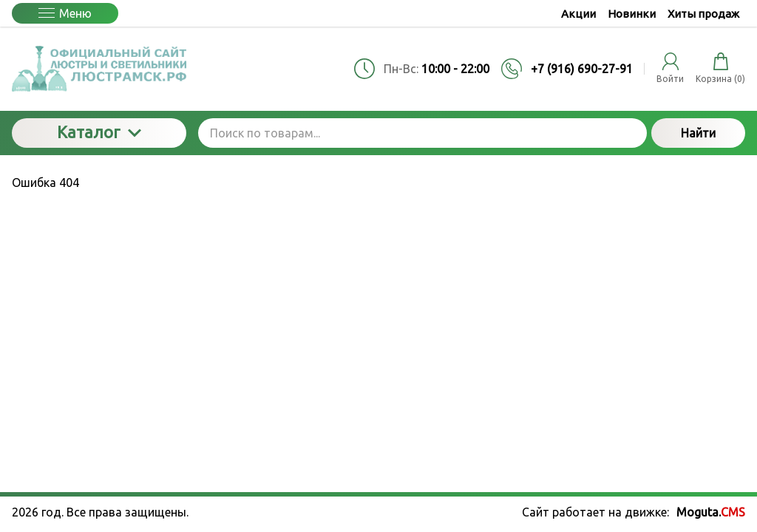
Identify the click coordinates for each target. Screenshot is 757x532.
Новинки (632, 14)
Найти (698, 133)
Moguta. (711, 512)
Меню (65, 13)
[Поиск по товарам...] (422, 133)
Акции (578, 14)
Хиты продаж (703, 14)
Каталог (99, 132)
